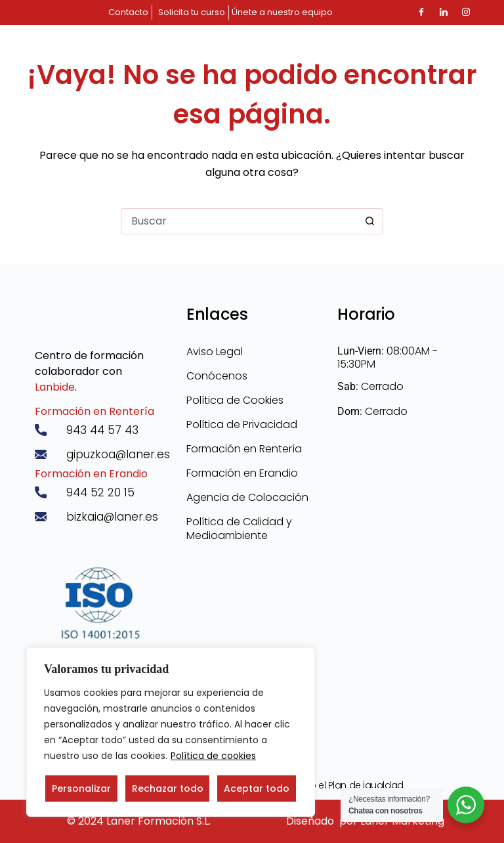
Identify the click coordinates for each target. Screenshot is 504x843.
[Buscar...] (239, 221)
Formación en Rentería (94, 411)
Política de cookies (213, 756)
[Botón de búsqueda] (370, 221)
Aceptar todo (257, 789)
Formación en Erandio (91, 474)
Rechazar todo (168, 789)
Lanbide (55, 387)
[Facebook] (421, 12)
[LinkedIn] (444, 12)
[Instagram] (466, 12)
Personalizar (81, 789)
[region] (171, 732)
